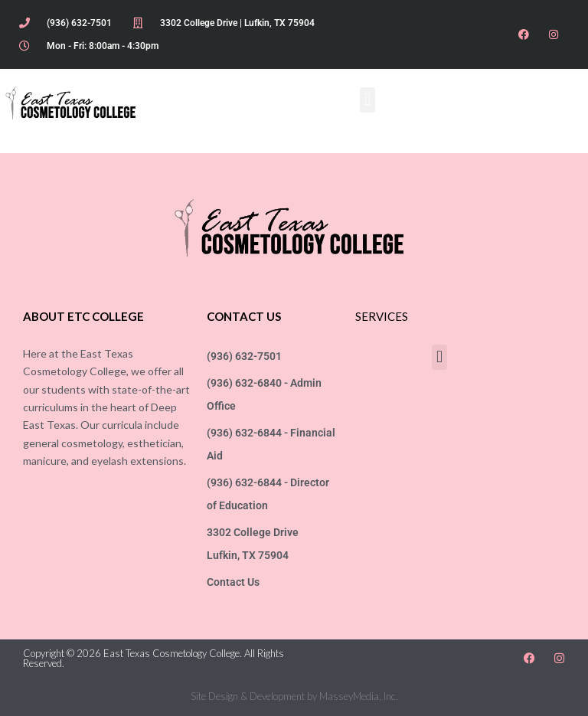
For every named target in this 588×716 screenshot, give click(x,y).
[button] (367, 100)
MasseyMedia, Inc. (359, 696)
